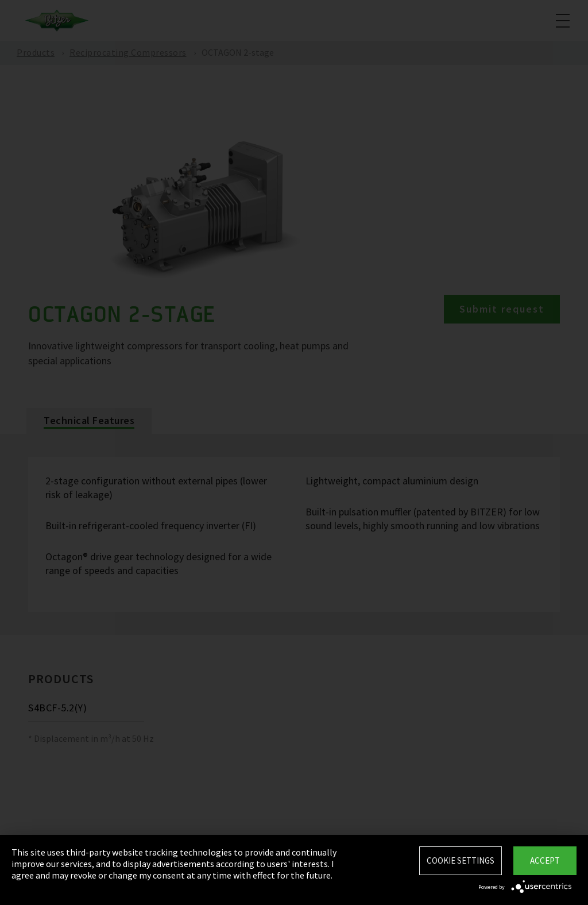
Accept (545, 860)
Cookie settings (461, 860)
